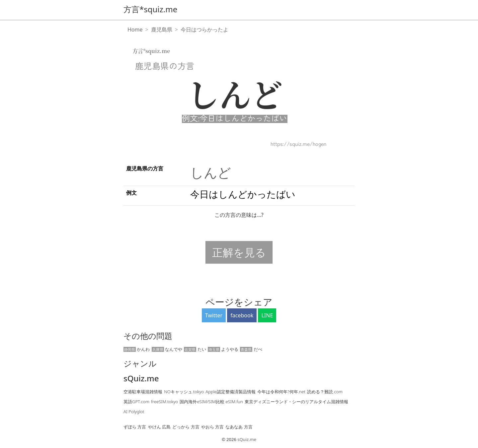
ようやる (223, 349)
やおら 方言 (212, 427)
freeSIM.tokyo (164, 402)
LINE (267, 315)
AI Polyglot (134, 412)
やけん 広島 (159, 427)
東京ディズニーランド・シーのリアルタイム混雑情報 (296, 402)
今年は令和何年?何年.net (281, 392)
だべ (251, 349)
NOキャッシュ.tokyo (184, 392)
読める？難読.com (325, 392)
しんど (211, 172)
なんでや (167, 349)
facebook (242, 315)
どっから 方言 (186, 427)
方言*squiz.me (150, 9)
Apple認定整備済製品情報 (231, 392)
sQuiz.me (141, 379)
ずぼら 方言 (135, 427)
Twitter (214, 315)
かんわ (137, 349)
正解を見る (239, 252)
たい (195, 349)
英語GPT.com (136, 402)
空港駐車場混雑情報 (143, 392)
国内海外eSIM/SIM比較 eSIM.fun (211, 402)
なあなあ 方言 (239, 427)
